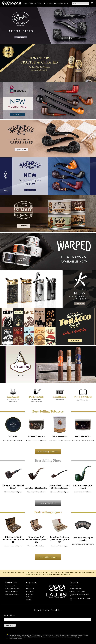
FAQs (28, 586)
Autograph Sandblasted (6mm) (13, 487)
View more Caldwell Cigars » (13, 546)
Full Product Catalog (12, 594)
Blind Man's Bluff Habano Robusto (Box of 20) (36, 540)
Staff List (29, 597)
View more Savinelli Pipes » (13, 492)
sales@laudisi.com (75, 589)
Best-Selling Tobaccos (48, 452)
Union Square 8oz (60, 436)
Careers (29, 600)
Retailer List (30, 589)
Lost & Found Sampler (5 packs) (83, 539)
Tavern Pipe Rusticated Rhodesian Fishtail (60, 487)
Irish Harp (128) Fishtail (36, 488)
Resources (30, 591)
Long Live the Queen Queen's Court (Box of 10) (60, 540)
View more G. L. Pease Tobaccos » (36, 440)
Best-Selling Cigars (48, 557)
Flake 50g (13, 436)
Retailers (78, 572)
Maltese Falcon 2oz (36, 436)
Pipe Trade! (30, 594)
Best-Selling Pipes (48, 503)
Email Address (10, 615)
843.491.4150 (74, 586)
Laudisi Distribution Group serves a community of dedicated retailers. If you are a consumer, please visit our (38, 572)
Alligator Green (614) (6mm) (83, 487)
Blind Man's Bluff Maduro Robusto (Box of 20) (13, 540)
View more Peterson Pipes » (36, 492)
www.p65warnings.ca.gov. (14, 639)
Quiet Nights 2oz (83, 436)
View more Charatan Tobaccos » (13, 440)
